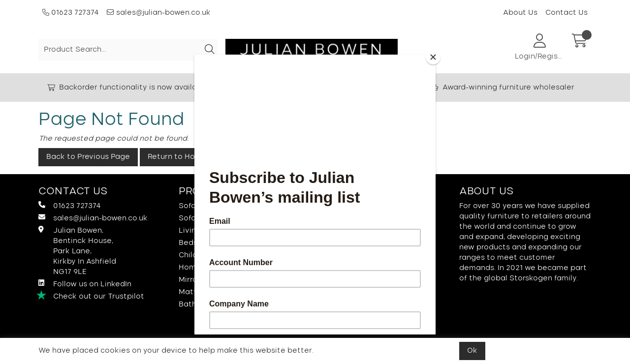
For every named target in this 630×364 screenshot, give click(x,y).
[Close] (433, 57)
